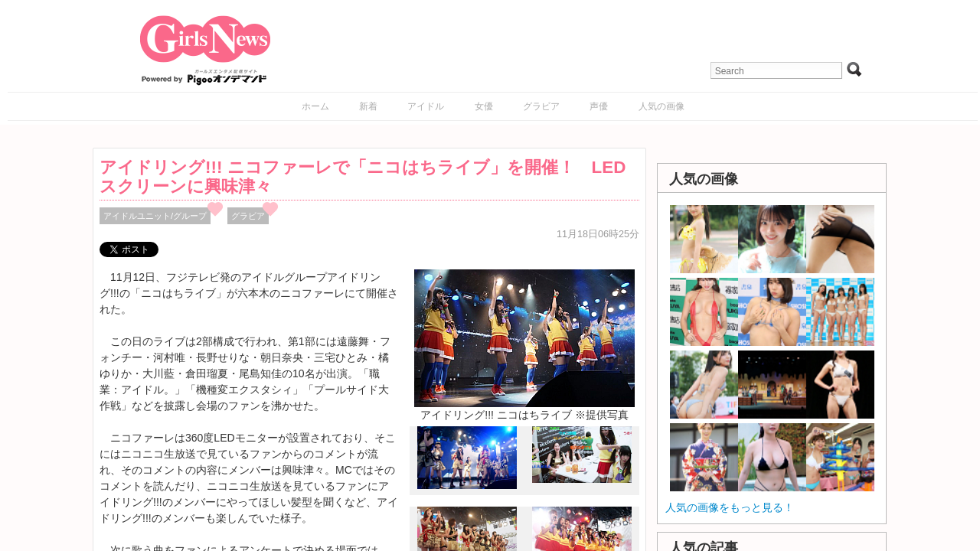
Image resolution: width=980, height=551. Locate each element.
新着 (368, 106)
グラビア (541, 106)
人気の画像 (661, 106)
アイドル (426, 106)
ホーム (315, 106)
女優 (484, 106)
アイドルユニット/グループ (155, 216)
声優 (599, 106)
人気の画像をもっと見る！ (730, 507)
